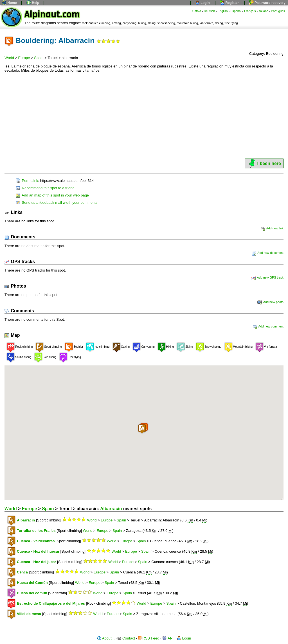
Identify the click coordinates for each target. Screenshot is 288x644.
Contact (126, 638)
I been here (264, 163)
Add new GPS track (267, 277)
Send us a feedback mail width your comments (57, 203)
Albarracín (111, 509)
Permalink (27, 181)
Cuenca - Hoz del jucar (36, 562)
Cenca (22, 572)
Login (202, 3)
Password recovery (267, 3)
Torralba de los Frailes (36, 531)
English (223, 11)
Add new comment (268, 326)
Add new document (268, 253)
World (9, 58)
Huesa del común (32, 593)
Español (236, 11)
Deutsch (210, 11)
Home (9, 3)
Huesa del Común (32, 583)
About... (106, 638)
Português (278, 11)
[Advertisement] (144, 116)
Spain (39, 58)
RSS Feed (149, 638)
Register (229, 3)
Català (197, 11)
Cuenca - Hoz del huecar (38, 551)
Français (250, 11)
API (168, 638)
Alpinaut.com (52, 14)
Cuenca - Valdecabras (36, 541)
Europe (24, 58)
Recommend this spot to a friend (45, 188)
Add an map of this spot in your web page (52, 195)
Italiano (263, 11)
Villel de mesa (29, 614)
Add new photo (270, 302)
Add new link (272, 228)
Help (33, 3)
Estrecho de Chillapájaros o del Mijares (51, 603)
